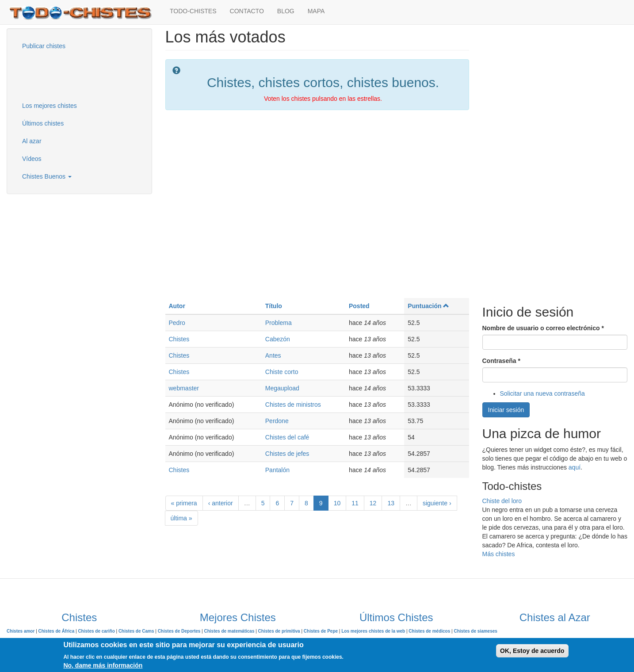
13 (391, 503)
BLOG (286, 11)
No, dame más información (103, 665)
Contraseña (501, 361)
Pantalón (277, 470)
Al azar (32, 141)
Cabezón (278, 339)
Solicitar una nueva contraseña (542, 393)
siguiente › (437, 503)
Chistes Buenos (47, 176)
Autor (177, 306)
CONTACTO (247, 11)
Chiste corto (282, 372)
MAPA (316, 11)
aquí (575, 467)
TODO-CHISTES (193, 11)
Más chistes (499, 554)
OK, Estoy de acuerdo (532, 651)
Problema (279, 323)
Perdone (277, 421)
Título (274, 306)
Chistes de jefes (287, 454)
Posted (359, 306)
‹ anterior (221, 503)
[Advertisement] (60, 75)
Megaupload (282, 388)
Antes (273, 355)
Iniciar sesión (506, 410)
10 (337, 503)
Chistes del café (287, 437)
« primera (184, 503)
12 (373, 503)
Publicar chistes (44, 46)
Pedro (177, 323)
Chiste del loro (502, 501)
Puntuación (428, 306)
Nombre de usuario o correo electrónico (543, 328)
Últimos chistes (43, 123)
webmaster (184, 388)
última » (181, 518)
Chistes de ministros (293, 405)
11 (355, 503)
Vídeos (32, 159)
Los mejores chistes (50, 106)
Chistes (179, 339)
